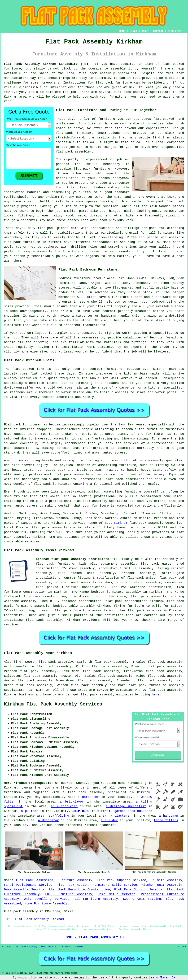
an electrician (64, 806)
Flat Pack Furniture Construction (79, 890)
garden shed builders (133, 811)
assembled (28, 378)
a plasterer (121, 816)
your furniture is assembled (108, 506)
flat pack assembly (97, 73)
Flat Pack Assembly (26, 947)
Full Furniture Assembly (69, 894)
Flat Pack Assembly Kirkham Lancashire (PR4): (48, 64)
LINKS (133, 31)
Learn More (158, 978)
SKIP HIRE (81, 811)
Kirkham (121, 523)
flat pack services (145, 611)
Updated (53, 947)
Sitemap (7, 947)
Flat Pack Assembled (35, 880)
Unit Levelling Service (46, 899)
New (43, 947)
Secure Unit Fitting (142, 899)
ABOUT (145, 31)
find (17, 662)
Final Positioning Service (28, 885)
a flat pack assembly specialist (95, 792)
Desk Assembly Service (24, 890)
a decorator (49, 820)
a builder (109, 820)
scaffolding (59, 816)
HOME (122, 31)
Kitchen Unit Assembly (162, 885)
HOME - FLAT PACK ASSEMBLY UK (94, 937)
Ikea (125, 283)
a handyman (168, 816)
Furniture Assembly (75, 880)
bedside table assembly (74, 606)
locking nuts (148, 211)
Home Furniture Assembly (46, 904)
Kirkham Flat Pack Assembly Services (53, 704)
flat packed (146, 378)
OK (174, 978)
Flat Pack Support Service (121, 880)
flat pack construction (126, 601)
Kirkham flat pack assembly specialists (73, 559)
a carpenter (88, 797)
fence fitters (166, 820)
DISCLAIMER (175, 31)
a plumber (29, 811)
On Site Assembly (166, 880)
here (156, 695)
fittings (25, 216)
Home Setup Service (116, 894)
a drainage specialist (126, 806)
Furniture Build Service (115, 885)
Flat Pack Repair (72, 885)
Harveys (158, 278)
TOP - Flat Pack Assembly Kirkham (34, 919)
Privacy (181, 947)
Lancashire (13, 615)
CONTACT (158, 31)
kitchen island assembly (139, 582)
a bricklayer (72, 802)
